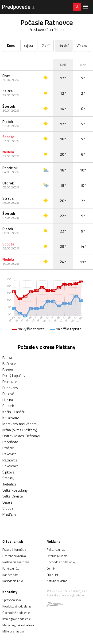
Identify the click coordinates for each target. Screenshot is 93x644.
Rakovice (9, 454)
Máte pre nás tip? (13, 631)
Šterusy (8, 478)
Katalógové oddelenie (17, 619)
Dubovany (10, 388)
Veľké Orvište (13, 496)
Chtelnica (9, 406)
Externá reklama (57, 556)
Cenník (51, 568)
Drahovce (10, 382)
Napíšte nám (10, 575)
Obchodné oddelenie (16, 613)
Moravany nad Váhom (19, 424)
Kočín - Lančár (13, 412)
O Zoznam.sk (13, 541)
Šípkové (8, 472)
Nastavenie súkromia (16, 562)
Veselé (7, 502)
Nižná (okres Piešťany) (20, 430)
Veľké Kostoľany (15, 490)
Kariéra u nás (11, 568)
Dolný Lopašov (14, 375)
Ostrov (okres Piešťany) (21, 436)
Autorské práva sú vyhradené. (66, 595)
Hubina (8, 400)
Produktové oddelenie (17, 606)
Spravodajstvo (12, 600)
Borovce (9, 370)
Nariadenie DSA (13, 581)
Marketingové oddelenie (18, 625)
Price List (52, 575)
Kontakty (10, 592)
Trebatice (9, 484)
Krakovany (11, 418)
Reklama (53, 541)
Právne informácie (14, 550)
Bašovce (9, 363)
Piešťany (9, 514)
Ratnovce (10, 460)
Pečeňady (10, 442)
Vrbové (8, 508)
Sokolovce (10, 466)
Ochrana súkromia (14, 556)
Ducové (8, 394)
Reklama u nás (56, 550)
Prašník (8, 448)
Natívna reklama (57, 581)
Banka (7, 358)
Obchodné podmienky (61, 562)
